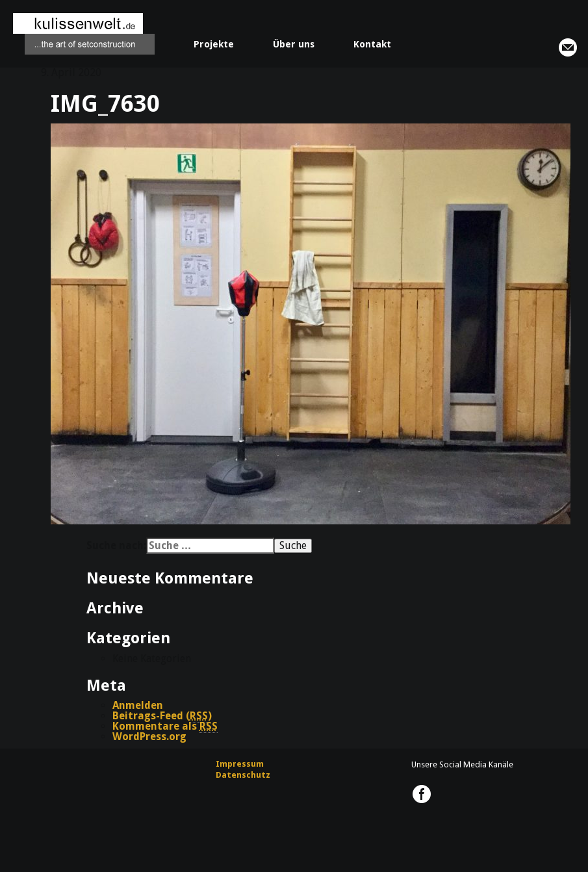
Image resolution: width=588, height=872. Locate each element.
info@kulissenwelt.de (568, 47)
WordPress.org (149, 737)
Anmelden (138, 705)
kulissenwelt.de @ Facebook (422, 794)
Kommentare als (165, 726)
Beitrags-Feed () (162, 716)
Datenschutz (243, 775)
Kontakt (372, 44)
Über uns (294, 44)
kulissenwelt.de (84, 34)
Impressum (240, 764)
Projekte (214, 44)
